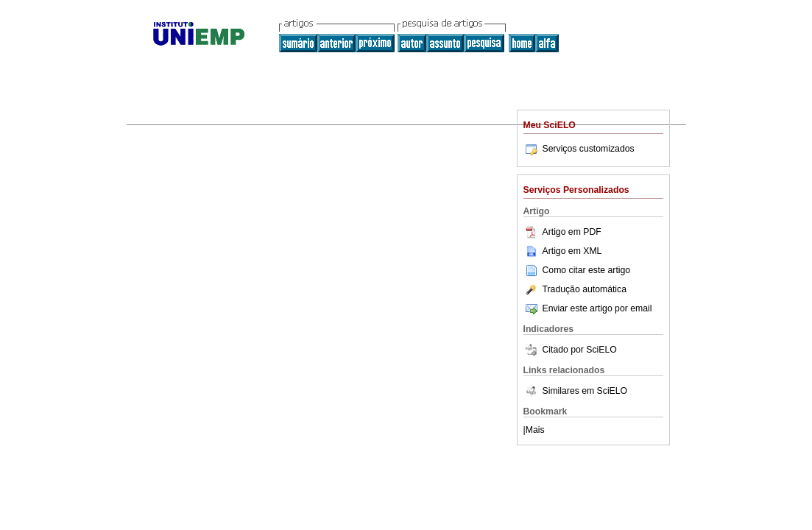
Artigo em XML (563, 251)
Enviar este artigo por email (588, 308)
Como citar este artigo (587, 270)
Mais (535, 430)
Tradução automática (575, 289)
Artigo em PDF (562, 232)
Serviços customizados (579, 149)
